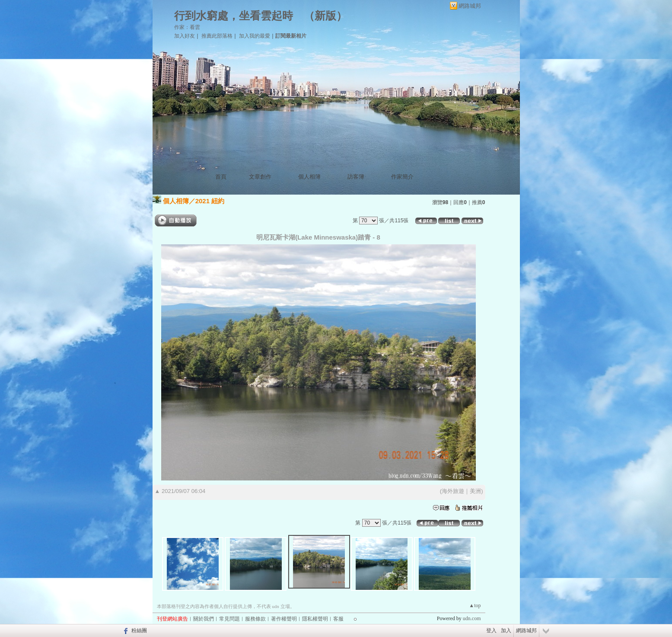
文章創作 (260, 177)
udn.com (472, 618)
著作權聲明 (284, 619)
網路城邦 (470, 6)
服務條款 (255, 619)
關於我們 (204, 619)
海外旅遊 (453, 491)
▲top (475, 605)
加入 (506, 631)
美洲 (475, 491)
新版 (325, 16)
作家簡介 (402, 177)
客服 (338, 619)
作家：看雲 (187, 27)
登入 (491, 631)
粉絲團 (139, 631)
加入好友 (185, 36)
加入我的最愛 (255, 36)
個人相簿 (309, 177)
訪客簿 (356, 177)
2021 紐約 (210, 201)
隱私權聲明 (315, 619)
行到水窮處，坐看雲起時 (234, 16)
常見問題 (229, 619)
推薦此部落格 (217, 36)
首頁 (221, 177)
